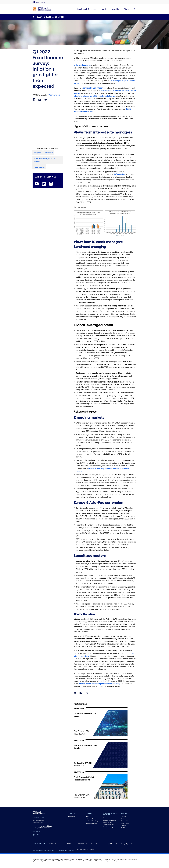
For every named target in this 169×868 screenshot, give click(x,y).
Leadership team (125, 823)
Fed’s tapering (119, 174)
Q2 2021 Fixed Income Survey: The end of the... (92, 844)
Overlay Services (108, 822)
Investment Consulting (92, 821)
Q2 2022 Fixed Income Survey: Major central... (121, 844)
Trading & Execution (109, 825)
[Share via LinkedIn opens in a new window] (34, 100)
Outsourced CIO (90, 819)
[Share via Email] (40, 100)
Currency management (109, 820)
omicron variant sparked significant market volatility (99, 684)
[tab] (40, 2)
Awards (123, 828)
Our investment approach (128, 819)
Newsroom (124, 830)
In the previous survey (82, 65)
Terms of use (85, 849)
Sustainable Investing (91, 823)
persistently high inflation (93, 88)
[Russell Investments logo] (42, 9)
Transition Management (110, 827)
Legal (78, 849)
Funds (87, 817)
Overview (106, 818)
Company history (126, 821)
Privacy (92, 849)
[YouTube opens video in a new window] (37, 184)
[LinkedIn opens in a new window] (44, 184)
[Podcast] (51, 184)
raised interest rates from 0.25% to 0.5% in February (95, 96)
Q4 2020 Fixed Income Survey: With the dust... (63, 844)
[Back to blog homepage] (48, 17)
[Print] (46, 100)
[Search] (134, 9)
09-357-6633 (71, 817)
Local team (124, 825)
